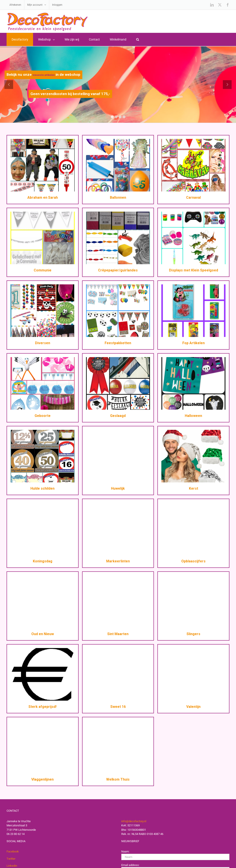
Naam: (125, 851)
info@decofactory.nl (134, 821)
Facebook (13, 851)
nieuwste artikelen (44, 75)
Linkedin (12, 866)
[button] (137, 39)
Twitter (11, 859)
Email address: (130, 865)
